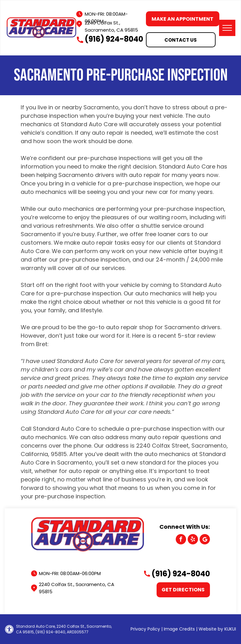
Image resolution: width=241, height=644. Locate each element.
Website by (211, 629)
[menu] (227, 28)
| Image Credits (178, 629)
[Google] (205, 540)
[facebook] (181, 540)
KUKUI (230, 629)
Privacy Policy (145, 629)
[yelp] (193, 540)
